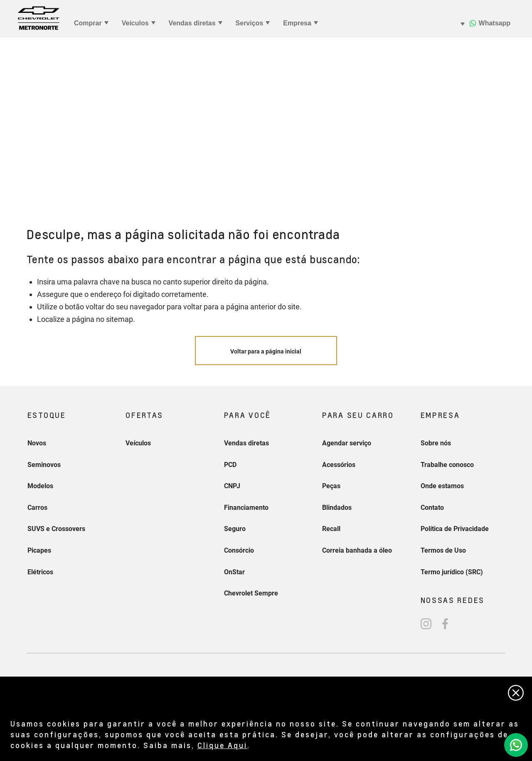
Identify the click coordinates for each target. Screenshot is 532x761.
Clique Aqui (222, 745)
